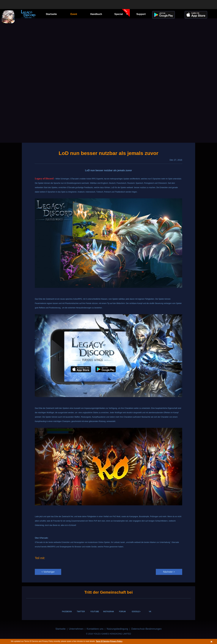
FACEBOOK (67, 612)
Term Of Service (103, 641)
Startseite (51, 14)
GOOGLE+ (136, 612)
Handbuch (96, 14)
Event (74, 14)
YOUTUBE (95, 612)
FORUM (122, 612)
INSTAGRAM (108, 612)
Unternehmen (76, 629)
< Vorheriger (48, 572)
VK (150, 612)
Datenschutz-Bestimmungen (146, 629)
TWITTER (81, 612)
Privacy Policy (116, 641)
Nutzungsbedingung (117, 629)
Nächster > (169, 572)
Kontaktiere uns (95, 629)
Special (122, 14)
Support (141, 14)
